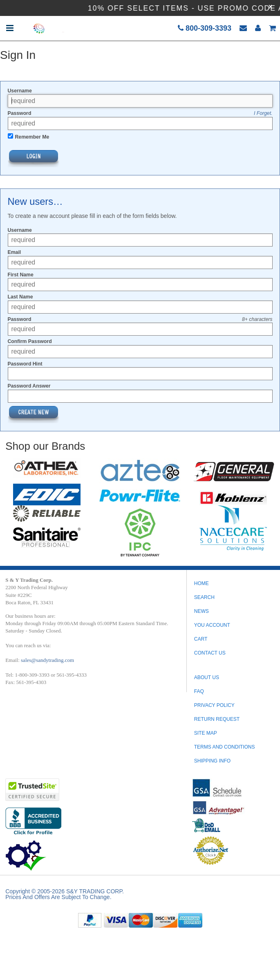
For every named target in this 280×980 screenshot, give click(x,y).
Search (204, 597)
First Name (21, 275)
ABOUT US (207, 677)
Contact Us (210, 653)
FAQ (199, 691)
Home (202, 583)
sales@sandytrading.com (47, 660)
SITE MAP (206, 733)
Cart (201, 639)
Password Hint (25, 364)
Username (20, 91)
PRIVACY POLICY (214, 705)
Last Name (20, 297)
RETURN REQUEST (217, 719)
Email (15, 252)
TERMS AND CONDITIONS (225, 747)
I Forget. (263, 113)
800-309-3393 (205, 28)
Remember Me (32, 137)
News (202, 611)
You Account (212, 625)
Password (20, 113)
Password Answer (29, 386)
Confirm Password (30, 341)
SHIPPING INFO (212, 761)
